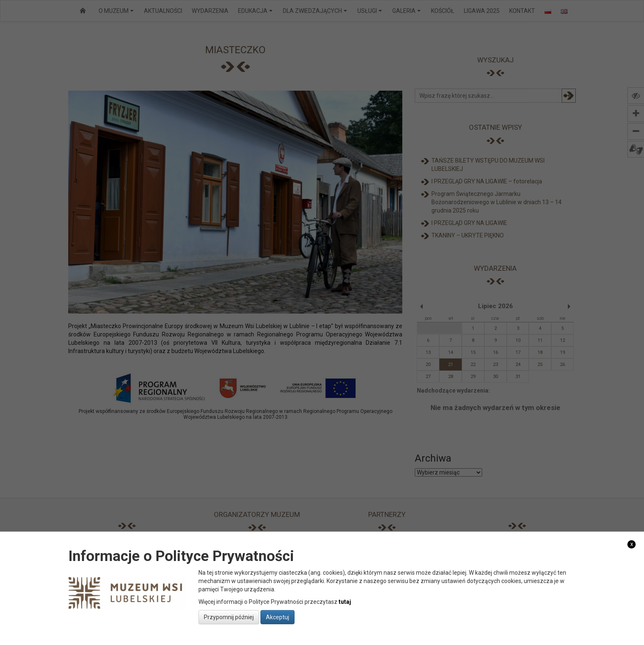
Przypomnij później (229, 617)
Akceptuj (277, 617)
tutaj (345, 602)
